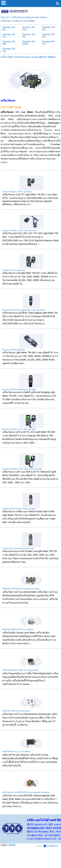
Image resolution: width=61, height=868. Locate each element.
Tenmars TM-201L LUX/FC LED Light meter (20, 244)
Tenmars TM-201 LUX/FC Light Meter (17, 205)
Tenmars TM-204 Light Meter (14, 363)
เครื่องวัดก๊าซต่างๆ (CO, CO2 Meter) (16, 765)
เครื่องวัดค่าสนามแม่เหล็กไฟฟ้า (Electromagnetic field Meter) (26, 805)
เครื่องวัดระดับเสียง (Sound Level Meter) (18, 642)
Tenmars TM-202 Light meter (14, 283)
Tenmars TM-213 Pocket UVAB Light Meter (19, 522)
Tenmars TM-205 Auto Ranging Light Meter (19, 402)
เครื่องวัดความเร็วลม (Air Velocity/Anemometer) (21, 602)
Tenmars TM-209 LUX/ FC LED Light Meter (19, 442)
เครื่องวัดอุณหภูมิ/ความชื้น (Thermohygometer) (20, 683)
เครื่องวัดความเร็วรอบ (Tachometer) (16, 724)
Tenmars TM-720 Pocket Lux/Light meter (18, 561)
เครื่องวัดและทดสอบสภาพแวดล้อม (29, 30)
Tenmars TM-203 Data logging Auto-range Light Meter (24, 323)
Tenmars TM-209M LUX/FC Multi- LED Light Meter (22, 482)
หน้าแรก (5, 30)
